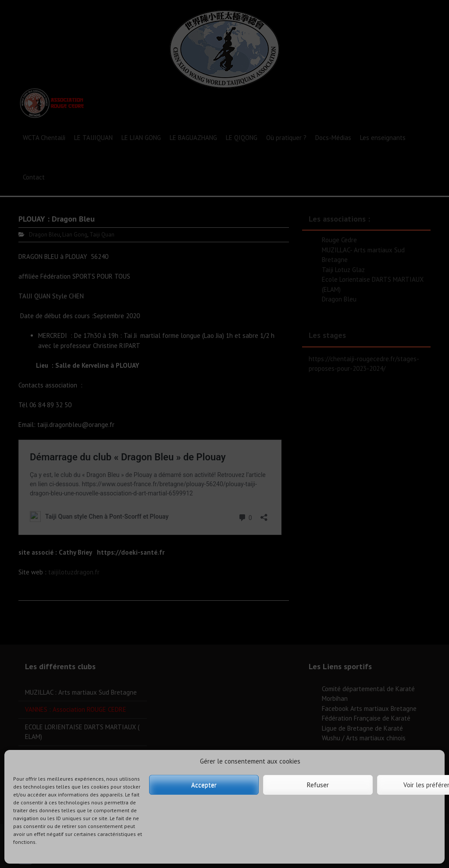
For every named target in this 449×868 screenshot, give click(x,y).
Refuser (318, 785)
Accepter (204, 785)
